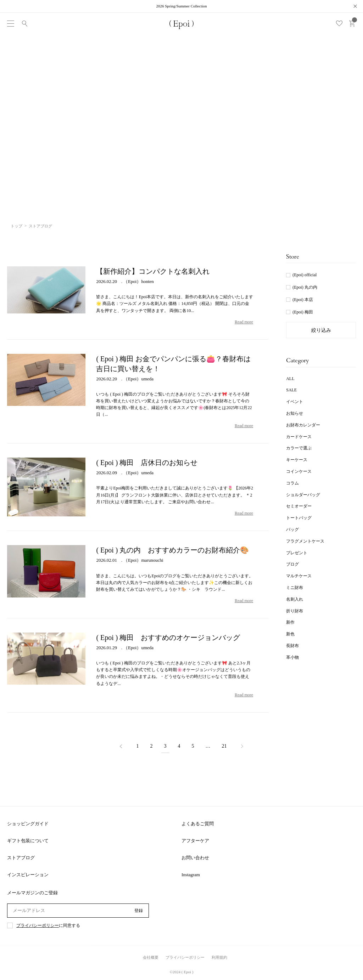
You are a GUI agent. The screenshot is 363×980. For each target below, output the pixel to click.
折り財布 (295, 611)
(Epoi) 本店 (303, 300)
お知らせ (295, 413)
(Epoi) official (305, 275)
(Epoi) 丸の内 (305, 287)
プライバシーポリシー (38, 926)
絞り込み (321, 330)
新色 (290, 634)
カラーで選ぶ (299, 448)
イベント (295, 402)
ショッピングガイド (28, 824)
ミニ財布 (295, 588)
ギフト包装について (28, 841)
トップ (16, 226)
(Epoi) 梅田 (303, 312)
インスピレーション (28, 875)
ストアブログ (21, 858)
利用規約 (219, 957)
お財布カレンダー (303, 425)
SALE (291, 390)
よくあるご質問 (198, 824)
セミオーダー (299, 506)
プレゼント (297, 553)
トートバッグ (299, 518)
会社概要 (151, 957)
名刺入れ (295, 599)
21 (224, 746)
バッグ (292, 529)
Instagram (191, 875)
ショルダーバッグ (303, 495)
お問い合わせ (195, 858)
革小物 (292, 657)
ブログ (292, 564)
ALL (290, 379)
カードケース (299, 437)
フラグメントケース (305, 541)
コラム (292, 483)
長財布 (292, 646)
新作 (290, 622)
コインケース (299, 471)
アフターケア (195, 841)
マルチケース (299, 576)
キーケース (297, 460)
